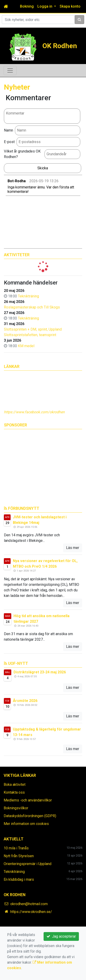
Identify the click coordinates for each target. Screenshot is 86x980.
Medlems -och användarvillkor (28, 800)
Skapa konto (70, 6)
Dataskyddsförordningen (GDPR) (30, 816)
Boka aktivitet (15, 785)
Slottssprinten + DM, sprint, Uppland (33, 329)
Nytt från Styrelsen (19, 856)
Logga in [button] (45, 6)
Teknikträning (28, 296)
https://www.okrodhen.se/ (31, 912)
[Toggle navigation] (10, 70)
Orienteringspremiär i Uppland (28, 864)
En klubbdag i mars (19, 879)
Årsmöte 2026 (25, 701)
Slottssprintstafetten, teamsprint (30, 335)
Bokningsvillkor (16, 808)
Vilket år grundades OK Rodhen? (22, 154)
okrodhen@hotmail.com (29, 904)
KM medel (26, 346)
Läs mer (73, 548)
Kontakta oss (14, 792)
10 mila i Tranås (16, 848)
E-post (9, 142)
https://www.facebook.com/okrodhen (34, 412)
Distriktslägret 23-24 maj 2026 (40, 672)
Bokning (27, 6)
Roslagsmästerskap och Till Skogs (32, 307)
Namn (8, 130)
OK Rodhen (60, 46)
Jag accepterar (61, 936)
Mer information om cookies (26, 824)
